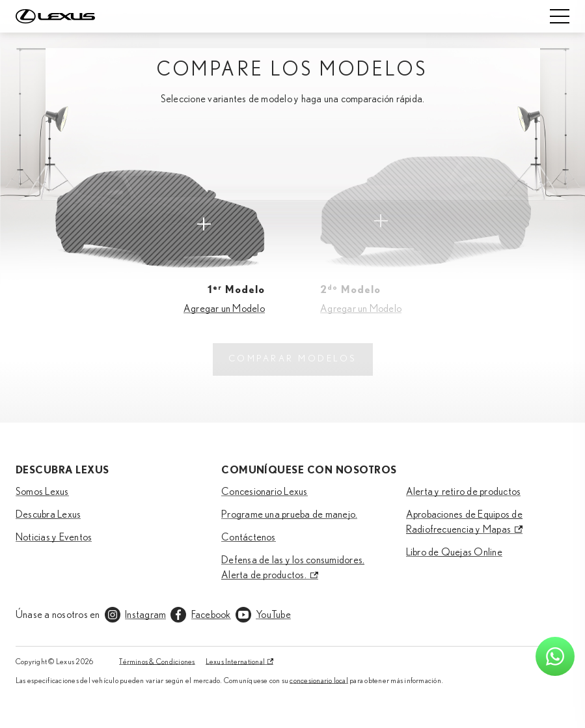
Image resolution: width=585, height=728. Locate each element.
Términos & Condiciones (157, 662)
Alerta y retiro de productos (464, 492)
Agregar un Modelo (224, 309)
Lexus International (236, 662)
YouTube (273, 615)
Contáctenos (249, 537)
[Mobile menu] (560, 16)
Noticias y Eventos (54, 537)
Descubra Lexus (48, 514)
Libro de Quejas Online (454, 552)
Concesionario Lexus (265, 492)
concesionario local (319, 680)
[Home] (55, 16)
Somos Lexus (42, 492)
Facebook (211, 615)
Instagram (145, 615)
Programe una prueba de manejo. (289, 514)
